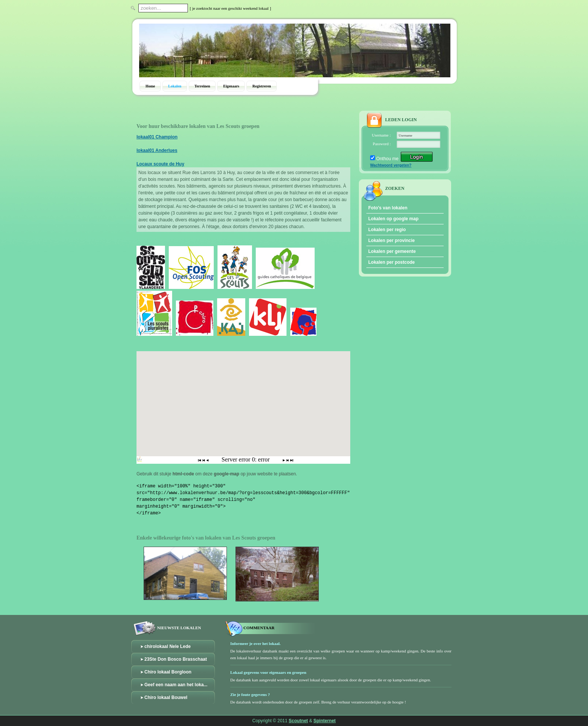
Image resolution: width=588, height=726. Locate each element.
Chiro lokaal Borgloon (168, 672)
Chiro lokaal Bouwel (166, 697)
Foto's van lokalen (388, 208)
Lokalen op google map (393, 219)
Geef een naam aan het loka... (176, 685)
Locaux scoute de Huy (160, 164)
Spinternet (325, 721)
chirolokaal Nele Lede (167, 646)
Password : (382, 144)
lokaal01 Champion (157, 137)
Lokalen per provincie (391, 240)
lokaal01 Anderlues (157, 150)
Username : (381, 135)
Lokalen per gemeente (392, 251)
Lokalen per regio (387, 230)
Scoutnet (298, 721)
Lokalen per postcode (391, 262)
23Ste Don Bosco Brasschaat (176, 659)
